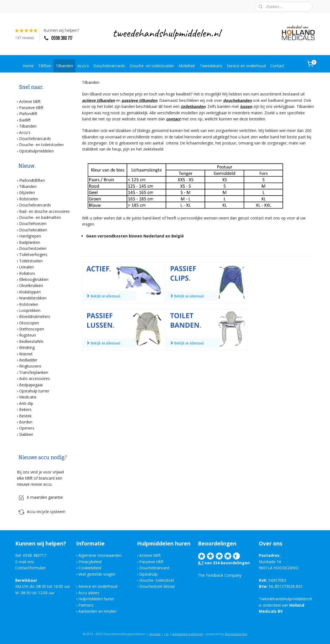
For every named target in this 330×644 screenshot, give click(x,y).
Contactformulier (30, 568)
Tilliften (45, 66)
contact (173, 119)
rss (167, 634)
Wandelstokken (33, 298)
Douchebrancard (154, 568)
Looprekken (30, 310)
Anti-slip (26, 403)
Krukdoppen (30, 292)
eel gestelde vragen (98, 574)
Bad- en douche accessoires (44, 211)
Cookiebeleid (90, 568)
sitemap (155, 634)
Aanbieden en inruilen (97, 611)
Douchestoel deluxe (157, 586)
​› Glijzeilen (26, 192)
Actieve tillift (30, 101)
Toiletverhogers (33, 254)
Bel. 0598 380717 (31, 555)
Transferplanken (34, 372)
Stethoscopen (32, 329)
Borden (26, 422)
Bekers (25, 409)
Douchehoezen (33, 223)
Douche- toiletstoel (157, 580)
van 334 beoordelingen (227, 563)
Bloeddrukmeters (35, 316)
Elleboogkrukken (34, 279)
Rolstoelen (29, 199)
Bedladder (28, 360)
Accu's (83, 66)
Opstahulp (148, 574)
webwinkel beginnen (188, 634)
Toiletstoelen (31, 261)
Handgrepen (30, 236)
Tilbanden (64, 66)
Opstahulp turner (34, 391)
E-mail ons (25, 562)
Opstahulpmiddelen (36, 151)
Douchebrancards (109, 66)
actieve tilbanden (98, 100)
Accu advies (89, 593)
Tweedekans (211, 66)
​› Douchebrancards (34, 205)
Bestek (25, 416)
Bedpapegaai (31, 385)
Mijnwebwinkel (236, 634)
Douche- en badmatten (40, 217)
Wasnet (26, 354)
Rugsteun (28, 335)
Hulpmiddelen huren (96, 599)
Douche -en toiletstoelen (152, 66)
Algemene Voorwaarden (100, 555)
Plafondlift (28, 114)
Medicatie (28, 397)
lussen (246, 106)
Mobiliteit (187, 66)
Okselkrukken (31, 285)
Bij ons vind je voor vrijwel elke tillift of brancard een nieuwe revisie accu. (40, 478)
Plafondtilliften (32, 180)
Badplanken (30, 242)
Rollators (27, 273)
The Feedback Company (220, 575)
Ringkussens (30, 366)
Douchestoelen (33, 248)
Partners (86, 605)
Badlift (25, 120)
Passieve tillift (31, 108)
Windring (27, 347)
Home (28, 66)
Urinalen (26, 267)
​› (18, 279)
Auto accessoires (34, 378)
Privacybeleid (90, 562)
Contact (277, 66)
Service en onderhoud (246, 66)
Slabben (26, 434)
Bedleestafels (31, 341)
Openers (27, 428)
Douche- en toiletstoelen (41, 145)
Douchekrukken (33, 230)
